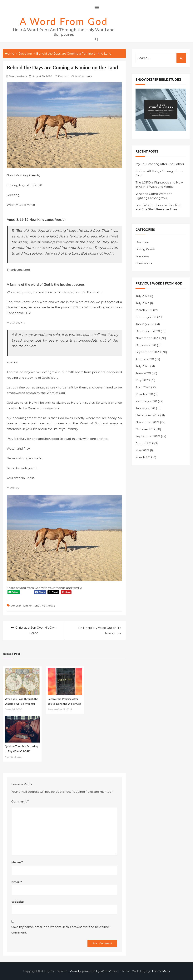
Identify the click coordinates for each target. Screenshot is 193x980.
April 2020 (143, 387)
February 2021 (146, 317)
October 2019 (146, 429)
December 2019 (147, 415)
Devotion (63, 76)
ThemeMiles (161, 971)
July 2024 (142, 296)
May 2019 (142, 450)
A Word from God (64, 21)
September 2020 (148, 352)
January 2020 (145, 408)
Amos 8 (16, 606)
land (37, 606)
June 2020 (143, 373)
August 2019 (144, 443)
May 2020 (143, 380)
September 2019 (148, 436)
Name (17, 862)
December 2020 (148, 331)
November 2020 (148, 338)
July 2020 (142, 366)
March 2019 (144, 457)
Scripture (142, 256)
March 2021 (144, 310)
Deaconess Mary (18, 76)
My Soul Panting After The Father (160, 164)
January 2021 (145, 324)
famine (27, 606)
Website (17, 902)
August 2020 (145, 359)
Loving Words (145, 249)
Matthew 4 (48, 606)
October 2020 (146, 345)
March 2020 (144, 394)
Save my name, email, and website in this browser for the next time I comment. (61, 929)
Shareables (144, 263)
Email (17, 882)
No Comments (84, 76)
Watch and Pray (18, 449)
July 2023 (142, 303)
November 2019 (147, 422)
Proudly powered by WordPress (94, 971)
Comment (20, 801)
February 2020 (146, 401)
